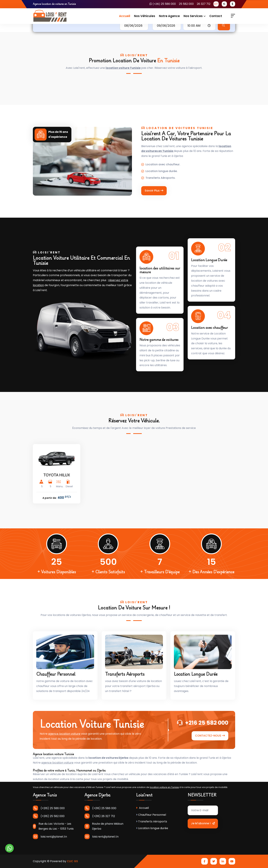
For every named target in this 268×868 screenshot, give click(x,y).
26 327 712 (204, 4)
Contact (216, 16)
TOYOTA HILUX (57, 475)
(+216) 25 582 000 (49, 816)
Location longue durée (196, 674)
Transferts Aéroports (125, 674)
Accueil (125, 16)
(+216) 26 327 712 (100, 816)
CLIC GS (72, 861)
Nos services (193, 16)
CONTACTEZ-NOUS (210, 736)
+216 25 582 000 (203, 723)
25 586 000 (163, 4)
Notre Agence (169, 16)
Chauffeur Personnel (56, 674)
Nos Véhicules (145, 16)
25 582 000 (186, 4)
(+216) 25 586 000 (49, 808)
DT (216, 4)
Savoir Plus (154, 191)
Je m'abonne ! (203, 823)
